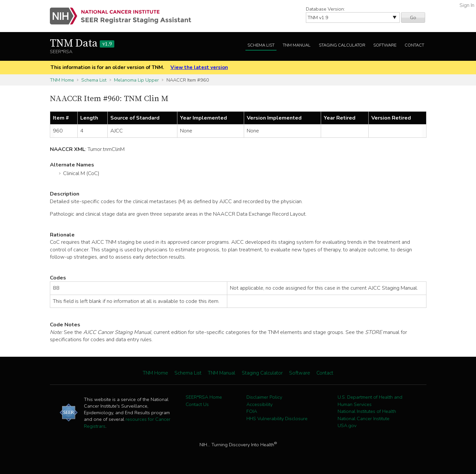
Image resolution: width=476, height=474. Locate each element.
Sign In (467, 5)
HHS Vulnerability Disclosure (277, 419)
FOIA (252, 411)
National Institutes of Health (367, 411)
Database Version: (325, 9)
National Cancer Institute (364, 419)
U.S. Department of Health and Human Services (370, 401)
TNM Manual (297, 45)
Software (385, 45)
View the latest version (199, 67)
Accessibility (259, 404)
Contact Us (197, 404)
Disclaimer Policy (264, 397)
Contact (414, 45)
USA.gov (347, 425)
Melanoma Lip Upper (136, 80)
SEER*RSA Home (204, 397)
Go (413, 18)
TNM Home (62, 80)
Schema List (261, 45)
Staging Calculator (342, 45)
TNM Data (82, 44)
